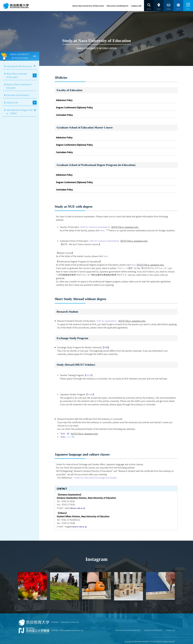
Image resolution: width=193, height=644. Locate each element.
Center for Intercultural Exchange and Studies (95, 478)
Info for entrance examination (95, 227)
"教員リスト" (66, 437)
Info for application (106, 321)
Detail (89, 375)
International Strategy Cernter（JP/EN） (19, 112)
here (102, 230)
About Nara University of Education (88, 6)
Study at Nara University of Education (19, 86)
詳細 (106, 347)
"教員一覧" (65, 434)
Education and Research (117, 6)
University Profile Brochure (19, 66)
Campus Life (136, 6)
